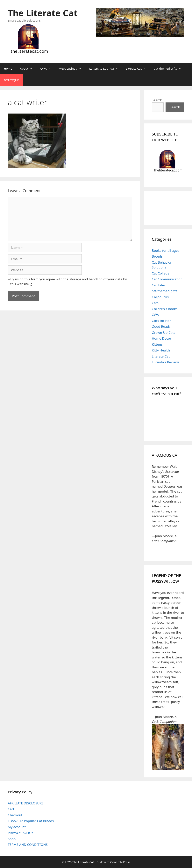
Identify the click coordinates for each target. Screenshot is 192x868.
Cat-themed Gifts (169, 68)
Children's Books (165, 309)
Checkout (15, 815)
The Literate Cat (43, 13)
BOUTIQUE (11, 80)
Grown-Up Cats (163, 333)
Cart (11, 809)
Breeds (157, 256)
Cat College (160, 273)
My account (17, 827)
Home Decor (161, 338)
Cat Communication (167, 279)
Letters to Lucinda (106, 68)
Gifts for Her (161, 321)
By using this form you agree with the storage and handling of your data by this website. (69, 282)
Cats (155, 303)
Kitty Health (161, 350)
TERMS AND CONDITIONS (28, 845)
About (28, 68)
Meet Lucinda (72, 68)
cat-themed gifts (164, 291)
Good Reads (161, 326)
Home (8, 68)
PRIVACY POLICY (20, 833)
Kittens (157, 344)
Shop (12, 839)
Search (157, 100)
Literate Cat (138, 68)
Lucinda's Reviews (166, 362)
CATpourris (160, 297)
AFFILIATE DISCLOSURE (26, 803)
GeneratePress (120, 862)
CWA (47, 68)
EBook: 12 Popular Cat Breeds (31, 821)
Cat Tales (159, 285)
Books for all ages (165, 250)
